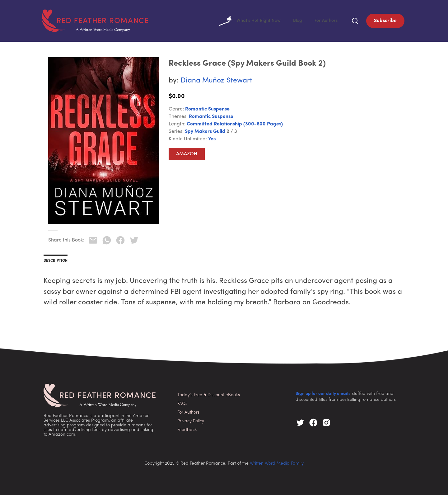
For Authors (325, 22)
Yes (212, 141)
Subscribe (385, 22)
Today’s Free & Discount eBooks (209, 397)
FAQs (182, 406)
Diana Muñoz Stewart (216, 83)
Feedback (187, 432)
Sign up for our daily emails (323, 396)
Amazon (187, 156)
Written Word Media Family (277, 465)
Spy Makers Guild (205, 134)
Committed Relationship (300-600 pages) (235, 126)
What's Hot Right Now (244, 22)
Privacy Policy (191, 423)
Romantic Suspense (207, 111)
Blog (295, 22)
